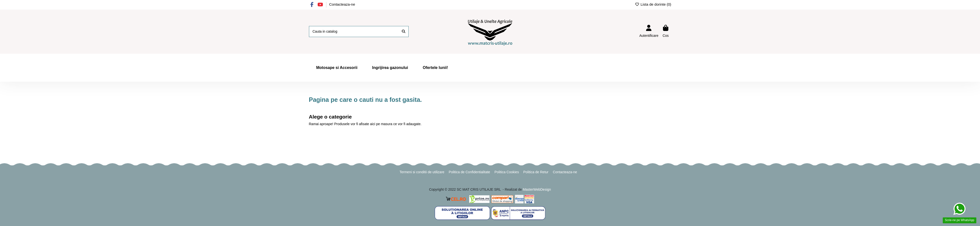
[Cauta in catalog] (404, 32)
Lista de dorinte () (653, 4)
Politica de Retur (536, 172)
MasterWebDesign (537, 189)
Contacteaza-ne (342, 4)
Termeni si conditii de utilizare (422, 172)
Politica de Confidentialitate (470, 172)
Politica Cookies (507, 172)
